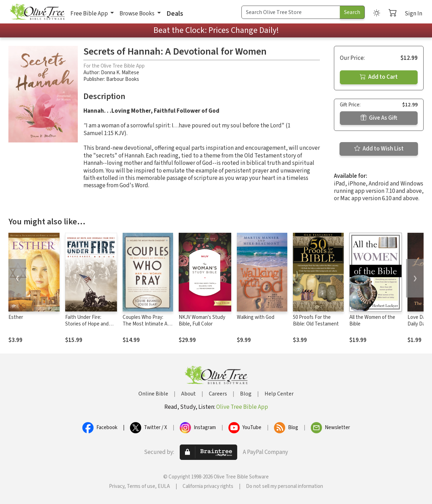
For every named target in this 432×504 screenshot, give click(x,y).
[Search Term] (291, 12)
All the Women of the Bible (372, 321)
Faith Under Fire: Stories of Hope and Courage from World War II (87, 327)
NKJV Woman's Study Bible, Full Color (202, 321)
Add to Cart (379, 77)
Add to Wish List (379, 149)
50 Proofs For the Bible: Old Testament (316, 321)
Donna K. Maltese (120, 73)
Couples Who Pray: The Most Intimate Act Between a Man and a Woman (147, 327)
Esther (16, 317)
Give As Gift (379, 118)
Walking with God (256, 317)
